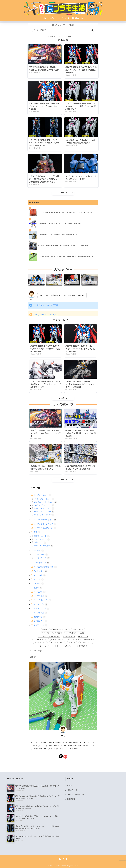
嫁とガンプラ (40, 604)
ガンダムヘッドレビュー (45, 502)
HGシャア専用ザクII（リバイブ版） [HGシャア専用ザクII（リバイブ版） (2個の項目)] (75, 633)
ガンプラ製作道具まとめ (45, 520)
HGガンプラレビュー (44, 505)
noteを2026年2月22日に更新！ (46, 315)
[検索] (81, 18)
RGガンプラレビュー (44, 512)
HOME (69, 786)
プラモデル (40, 592)
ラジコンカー (40, 621)
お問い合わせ (72, 790)
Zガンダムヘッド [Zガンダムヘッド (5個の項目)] (57, 639)
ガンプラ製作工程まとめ (45, 528)
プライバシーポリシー (75, 795)
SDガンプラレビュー (44, 515)
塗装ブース (40, 542)
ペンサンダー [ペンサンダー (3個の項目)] (72, 643)
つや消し (39, 583)
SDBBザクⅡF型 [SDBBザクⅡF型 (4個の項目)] (83, 636)
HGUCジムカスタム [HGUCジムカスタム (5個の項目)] (78, 630)
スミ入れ (39, 579)
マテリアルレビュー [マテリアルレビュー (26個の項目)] (86, 643)
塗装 (37, 532)
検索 (92, 30)
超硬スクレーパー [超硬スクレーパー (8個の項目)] (70, 646)
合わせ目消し (40, 571)
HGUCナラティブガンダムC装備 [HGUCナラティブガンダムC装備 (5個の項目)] (51, 633)
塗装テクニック (42, 536)
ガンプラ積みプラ (42, 600)
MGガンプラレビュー (44, 508)
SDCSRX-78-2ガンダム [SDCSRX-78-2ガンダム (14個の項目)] (41, 639)
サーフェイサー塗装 (44, 546)
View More (63, 193)
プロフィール (40, 625)
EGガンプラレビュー (44, 499)
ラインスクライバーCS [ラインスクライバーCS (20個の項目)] (47, 646)
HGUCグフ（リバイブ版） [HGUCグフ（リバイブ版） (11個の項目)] (61, 630)
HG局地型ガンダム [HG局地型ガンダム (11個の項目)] (69, 636)
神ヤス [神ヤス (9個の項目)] (59, 646)
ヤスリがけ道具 (41, 563)
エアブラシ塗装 (42, 539)
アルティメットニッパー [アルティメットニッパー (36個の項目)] (72, 639)
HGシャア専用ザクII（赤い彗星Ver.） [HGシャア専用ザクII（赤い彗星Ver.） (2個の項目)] (49, 636)
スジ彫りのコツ (42, 558)
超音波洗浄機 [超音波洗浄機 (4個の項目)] (83, 646)
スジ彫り (39, 551)
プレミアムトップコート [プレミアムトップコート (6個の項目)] (58, 643)
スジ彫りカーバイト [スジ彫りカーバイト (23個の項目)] (41, 643)
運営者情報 (71, 799)
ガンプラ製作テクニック (45, 524)
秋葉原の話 (40, 617)
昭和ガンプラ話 (41, 608)
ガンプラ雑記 (40, 613)
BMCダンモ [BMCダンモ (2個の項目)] (46, 630)
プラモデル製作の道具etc (45, 567)
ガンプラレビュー (42, 495)
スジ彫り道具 (41, 555)
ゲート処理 (40, 575)
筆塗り (38, 588)
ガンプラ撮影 (40, 596)
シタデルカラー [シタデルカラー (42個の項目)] (88, 639)
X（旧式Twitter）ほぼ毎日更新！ (47, 305)
